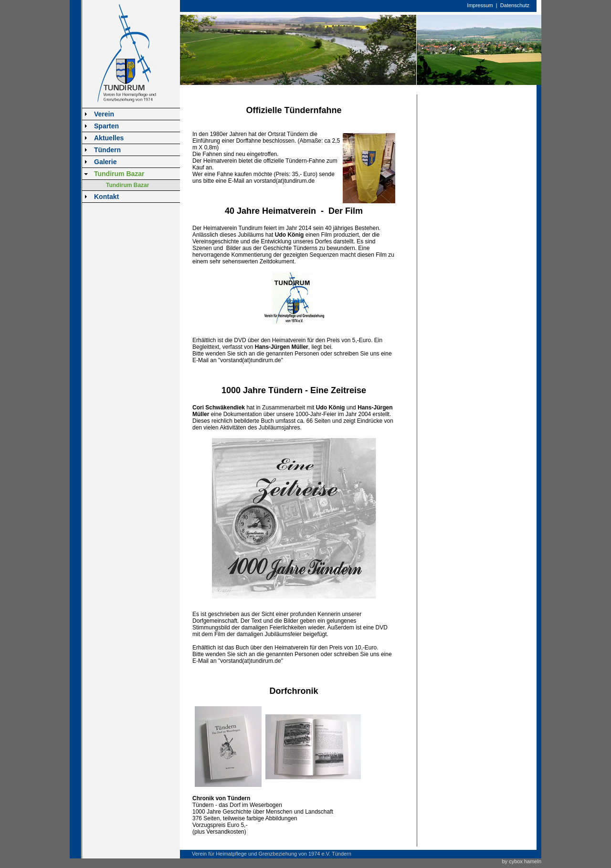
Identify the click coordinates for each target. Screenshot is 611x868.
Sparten (106, 126)
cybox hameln (525, 861)
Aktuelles (109, 138)
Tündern (107, 150)
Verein (104, 114)
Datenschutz (515, 5)
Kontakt (106, 197)
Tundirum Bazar (119, 174)
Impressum (480, 5)
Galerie (105, 162)
